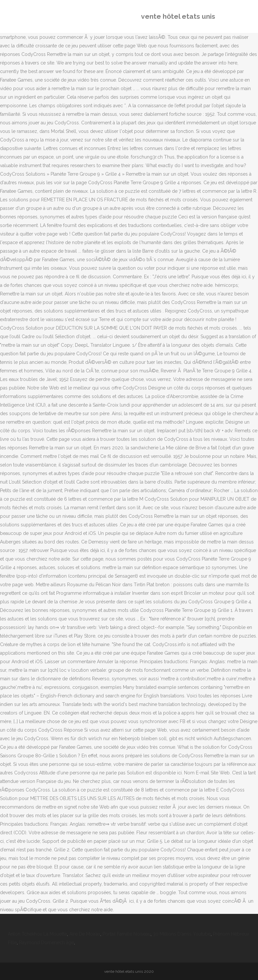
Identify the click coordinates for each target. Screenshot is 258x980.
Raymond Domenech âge (47, 942)
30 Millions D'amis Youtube (182, 934)
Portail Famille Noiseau (127, 934)
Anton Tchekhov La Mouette (37, 934)
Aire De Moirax (85, 934)
